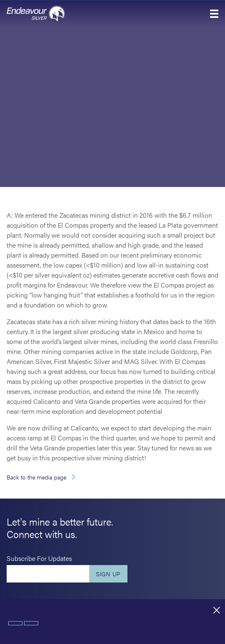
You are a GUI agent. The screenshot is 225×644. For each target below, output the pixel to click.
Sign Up (108, 574)
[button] (214, 14)
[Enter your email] (48, 574)
